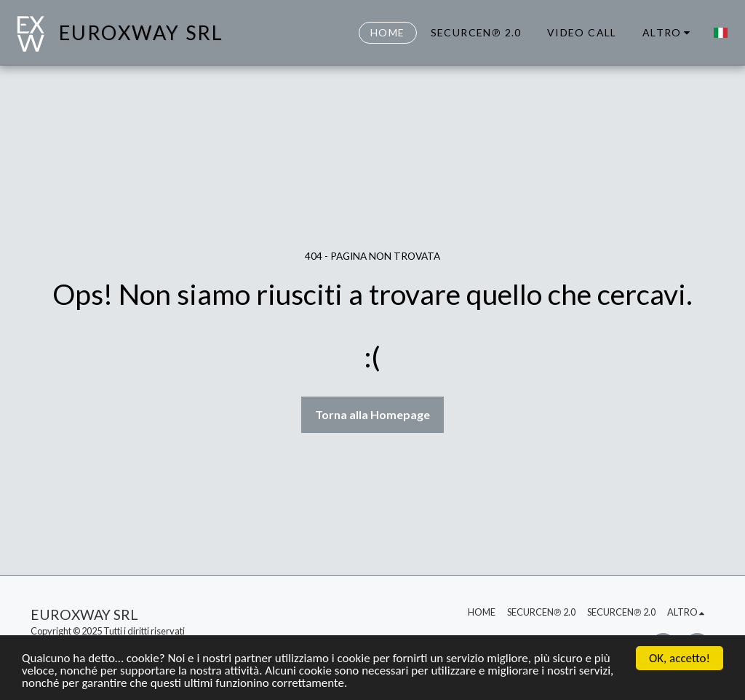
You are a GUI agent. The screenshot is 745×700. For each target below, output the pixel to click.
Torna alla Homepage (372, 414)
